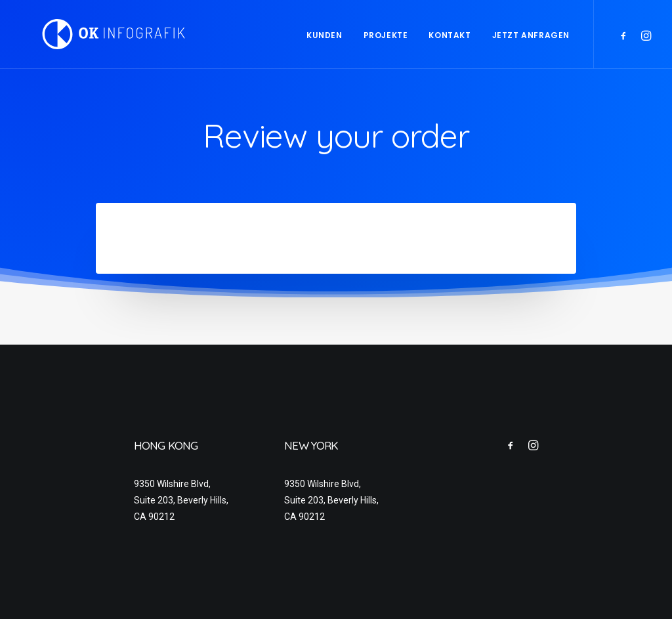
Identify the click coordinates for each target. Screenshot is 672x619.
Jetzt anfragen (531, 35)
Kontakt (450, 35)
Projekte (386, 35)
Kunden (325, 35)
